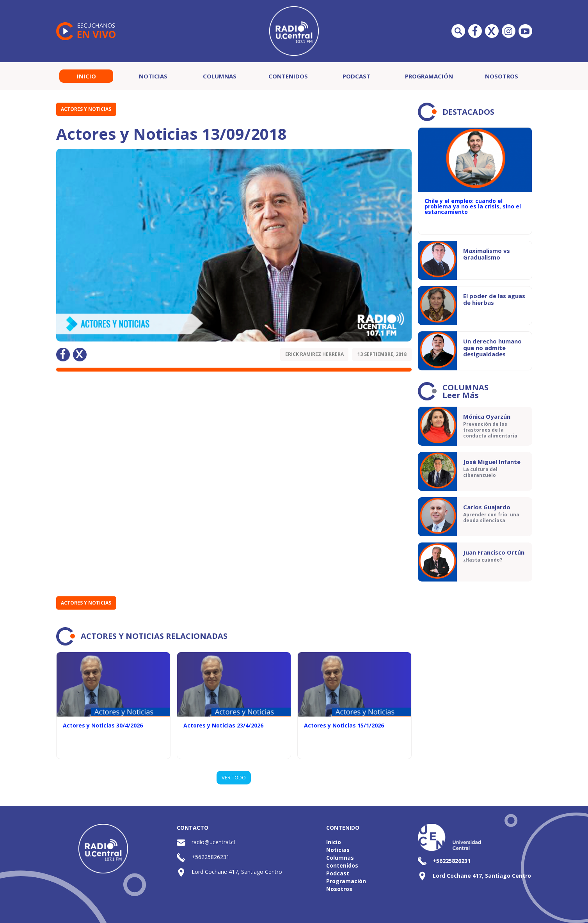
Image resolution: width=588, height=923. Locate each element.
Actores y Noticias (86, 109)
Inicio (86, 76)
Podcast (356, 76)
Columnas (220, 76)
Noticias (153, 76)
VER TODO (234, 777)
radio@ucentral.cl (213, 842)
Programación (429, 76)
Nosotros (502, 76)
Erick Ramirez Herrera (314, 354)
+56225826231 (211, 857)
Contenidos (288, 76)
